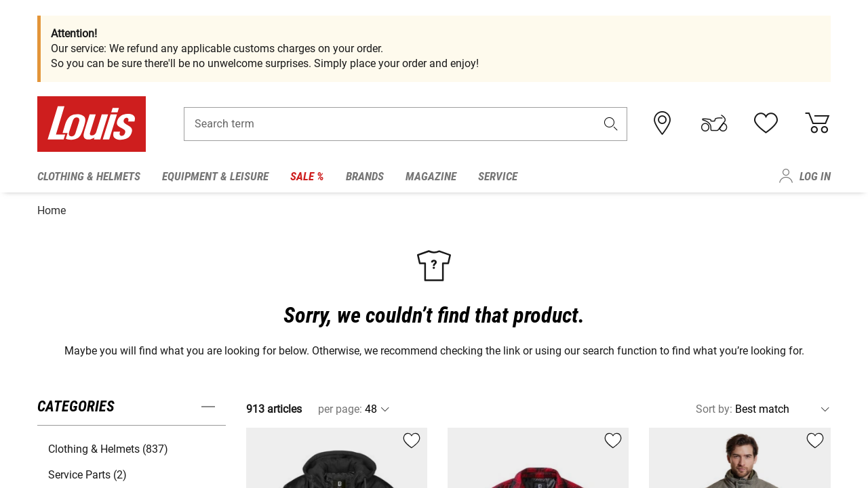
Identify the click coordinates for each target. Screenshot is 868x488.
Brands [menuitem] (365, 176)
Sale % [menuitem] (307, 176)
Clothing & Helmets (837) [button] (108, 446)
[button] (611, 126)
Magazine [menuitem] (431, 176)
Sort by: (714, 406)
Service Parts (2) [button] (87, 472)
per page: (340, 406)
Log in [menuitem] (815, 176)
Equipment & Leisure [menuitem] (215, 176)
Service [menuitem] (498, 176)
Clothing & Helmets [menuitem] (89, 176)
